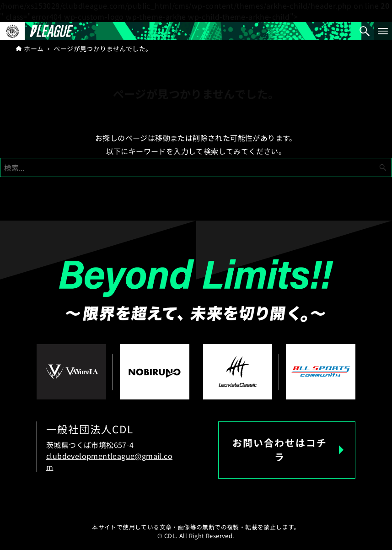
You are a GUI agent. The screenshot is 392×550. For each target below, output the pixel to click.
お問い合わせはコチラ (280, 450)
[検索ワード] (196, 167)
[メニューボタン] (383, 31)
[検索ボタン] (365, 31)
